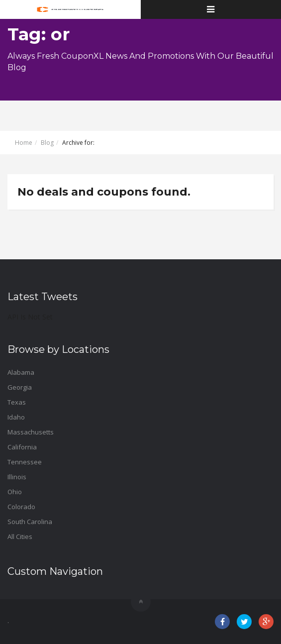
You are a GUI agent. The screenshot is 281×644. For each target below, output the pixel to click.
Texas (17, 402)
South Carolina (30, 522)
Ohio (15, 492)
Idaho (16, 417)
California (22, 447)
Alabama (21, 372)
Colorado (21, 507)
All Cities (20, 537)
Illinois (17, 477)
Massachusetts (31, 432)
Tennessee (25, 462)
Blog (47, 143)
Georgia (20, 387)
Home (24, 143)
